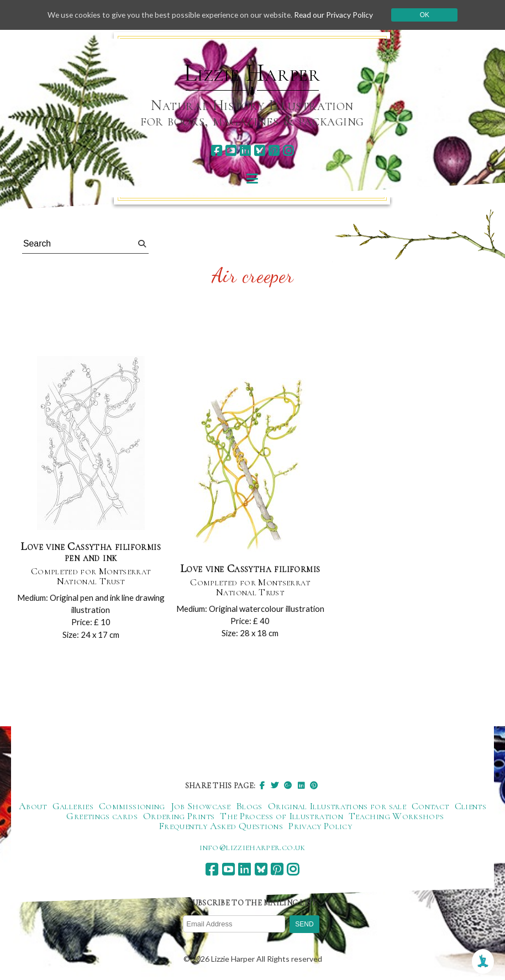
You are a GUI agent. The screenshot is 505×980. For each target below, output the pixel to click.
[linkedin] (245, 151)
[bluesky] (259, 151)
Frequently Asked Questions (221, 826)
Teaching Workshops (396, 816)
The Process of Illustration (282, 816)
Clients (471, 806)
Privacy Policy (320, 826)
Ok (428, 15)
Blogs (249, 806)
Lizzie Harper (252, 73)
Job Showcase (201, 806)
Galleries (73, 806)
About (33, 806)
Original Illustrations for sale (337, 806)
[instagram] (288, 151)
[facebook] (216, 151)
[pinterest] (274, 151)
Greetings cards (102, 816)
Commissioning (132, 806)
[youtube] (231, 151)
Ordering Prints (179, 816)
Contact (430, 806)
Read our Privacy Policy (337, 15)
